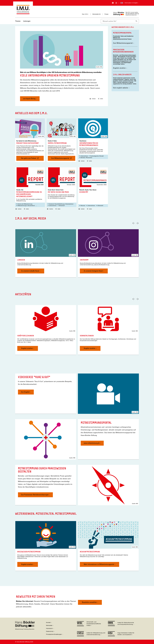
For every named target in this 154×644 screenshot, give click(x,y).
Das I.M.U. (85, 14)
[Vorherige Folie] (134, 223)
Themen (18, 21)
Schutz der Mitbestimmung (25, 204)
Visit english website (121, 88)
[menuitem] (18, 22)
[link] (46, 253)
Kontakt (48, 622)
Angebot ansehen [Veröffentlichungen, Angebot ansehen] (27, 348)
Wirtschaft (62, 206)
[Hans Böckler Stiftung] (25, 629)
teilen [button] (101, 99)
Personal (83, 206)
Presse (106, 14)
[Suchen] (137, 21)
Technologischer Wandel (97, 156)
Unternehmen (84, 156)
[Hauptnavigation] (23, 21)
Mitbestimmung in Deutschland (26, 206)
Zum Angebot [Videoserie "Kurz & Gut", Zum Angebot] (25, 392)
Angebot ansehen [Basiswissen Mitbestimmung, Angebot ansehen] (27, 564)
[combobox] (117, 21)
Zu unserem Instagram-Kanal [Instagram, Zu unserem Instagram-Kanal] (93, 271)
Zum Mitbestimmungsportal (124, 43)
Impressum (49, 628)
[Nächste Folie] (137, 223)
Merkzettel (49, 625)
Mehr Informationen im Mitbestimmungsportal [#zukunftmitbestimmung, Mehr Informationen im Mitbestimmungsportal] (99, 564)
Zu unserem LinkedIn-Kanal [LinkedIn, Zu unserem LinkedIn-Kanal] (30, 271)
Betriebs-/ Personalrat (86, 158)
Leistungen (27, 21)
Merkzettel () (96, 14)
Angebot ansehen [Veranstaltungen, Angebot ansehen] (90, 348)
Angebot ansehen (119, 68)
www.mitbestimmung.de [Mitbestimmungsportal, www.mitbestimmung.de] (92, 443)
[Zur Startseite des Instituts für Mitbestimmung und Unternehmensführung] (23, 13)
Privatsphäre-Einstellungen (54, 634)
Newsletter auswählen (89, 602)
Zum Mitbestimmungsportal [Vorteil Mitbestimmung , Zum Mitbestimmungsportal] (63, 159)
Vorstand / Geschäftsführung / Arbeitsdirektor (61, 204)
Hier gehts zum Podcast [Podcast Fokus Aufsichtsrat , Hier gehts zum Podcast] (29, 159)
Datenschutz (50, 631)
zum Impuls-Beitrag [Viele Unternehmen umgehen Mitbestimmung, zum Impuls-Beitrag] (29, 99)
